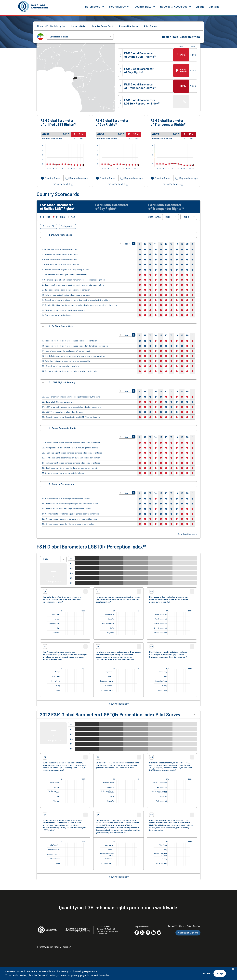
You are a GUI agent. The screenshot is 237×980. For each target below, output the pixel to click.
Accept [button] (220, 973)
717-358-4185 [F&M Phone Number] (102, 934)
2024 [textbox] (46, 559)
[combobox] (80, 37)
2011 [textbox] (168, 217)
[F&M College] (77, 930)
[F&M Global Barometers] (34, 6)
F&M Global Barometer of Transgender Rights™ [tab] (166, 207)
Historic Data (78, 26)
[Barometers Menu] (103, 6)
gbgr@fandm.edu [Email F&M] (142, 927)
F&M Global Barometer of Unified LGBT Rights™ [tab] (58, 207)
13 (150, 244)
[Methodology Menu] (128, 6)
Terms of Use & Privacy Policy (180, 926)
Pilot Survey (151, 26)
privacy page (79, 975)
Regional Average (79, 178)
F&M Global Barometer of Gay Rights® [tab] (112, 207)
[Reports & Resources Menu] (190, 6)
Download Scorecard (188, 534)
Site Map (197, 926)
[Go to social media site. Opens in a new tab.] (137, 933)
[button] (120, 244)
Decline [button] (206, 973)
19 (182, 244)
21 (192, 244)
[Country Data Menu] (154, 6)
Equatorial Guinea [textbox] (59, 37)
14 (156, 244)
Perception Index (129, 26)
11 (140, 244)
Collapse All (67, 226)
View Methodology (64, 184)
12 (145, 244)
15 (161, 244)
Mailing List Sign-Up (188, 933)
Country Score (52, 178)
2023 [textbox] (186, 217)
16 (166, 244)
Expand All (49, 226)
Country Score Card (102, 26)
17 (171, 244)
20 (187, 244)
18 (177, 244)
